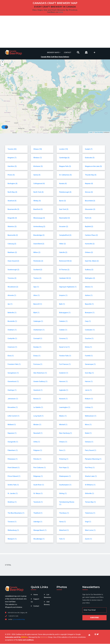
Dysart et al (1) (64, 347)
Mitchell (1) (63, 425)
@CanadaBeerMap (19, 620)
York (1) (62, 539)
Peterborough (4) (65, 192)
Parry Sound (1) (91, 451)
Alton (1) (37, 296)
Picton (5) (11, 175)
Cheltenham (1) (39, 330)
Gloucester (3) (90, 209)
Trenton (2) (37, 278)
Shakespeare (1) (65, 476)
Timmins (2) (12, 278)
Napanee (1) (12, 433)
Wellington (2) (90, 278)
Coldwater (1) (90, 330)
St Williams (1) (90, 485)
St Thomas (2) (64, 270)
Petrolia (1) (37, 459)
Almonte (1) (12, 296)
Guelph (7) (89, 149)
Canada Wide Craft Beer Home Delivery (55, 57)
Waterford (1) (64, 530)
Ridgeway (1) (38, 476)
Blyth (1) (36, 313)
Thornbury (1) (64, 513)
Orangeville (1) (13, 442)
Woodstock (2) (13, 287)
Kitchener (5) (38, 167)
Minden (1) (37, 425)
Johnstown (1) (13, 399)
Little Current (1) (13, 416)
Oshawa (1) (89, 442)
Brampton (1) (90, 313)
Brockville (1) (12, 321)
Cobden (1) (63, 330)
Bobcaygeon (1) (65, 313)
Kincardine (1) (13, 408)
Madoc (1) (63, 416)
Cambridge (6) (64, 158)
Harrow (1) (89, 382)
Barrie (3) (63, 201)
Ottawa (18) (38, 149)
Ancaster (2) (64, 227)
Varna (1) (62, 522)
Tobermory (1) (90, 513)
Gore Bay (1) (89, 373)
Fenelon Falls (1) (65, 356)
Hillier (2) (62, 244)
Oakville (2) (63, 253)
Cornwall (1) (38, 339)
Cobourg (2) (12, 244)
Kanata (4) (63, 184)
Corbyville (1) (12, 339)
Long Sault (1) (38, 416)
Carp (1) (88, 321)
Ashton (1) (89, 296)
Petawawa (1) (13, 459)
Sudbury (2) (89, 270)
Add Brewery (47, 603)
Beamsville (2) (13, 235)
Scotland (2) (38, 270)
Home (36, 595)
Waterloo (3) (12, 227)
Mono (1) (88, 425)
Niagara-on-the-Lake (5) (93, 167)
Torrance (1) (12, 522)
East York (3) (64, 209)
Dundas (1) (37, 347)
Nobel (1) (88, 433)
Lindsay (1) (89, 408)
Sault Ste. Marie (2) (92, 261)
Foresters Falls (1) (14, 364)
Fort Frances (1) (65, 364)
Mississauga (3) (39, 218)
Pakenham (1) (13, 451)
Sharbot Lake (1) (91, 476)
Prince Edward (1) (14, 476)
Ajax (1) (36, 287)
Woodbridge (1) (39, 539)
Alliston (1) (89, 287)
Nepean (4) (89, 184)
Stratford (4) (12, 201)
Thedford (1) (38, 513)
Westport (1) (12, 539)
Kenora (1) (37, 399)
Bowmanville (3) (13, 209)
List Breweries (47, 596)
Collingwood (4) (39, 184)
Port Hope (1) (64, 468)
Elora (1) (11, 356)
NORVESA (44, 637)
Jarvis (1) (88, 390)
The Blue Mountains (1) (16, 513)
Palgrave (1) (38, 451)
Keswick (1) (63, 399)
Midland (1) (12, 425)
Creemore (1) (12, 347)
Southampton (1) (65, 485)
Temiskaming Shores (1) (67, 503)
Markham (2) (12, 253)
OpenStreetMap (99, 133)
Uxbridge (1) (38, 522)
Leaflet (91, 133)
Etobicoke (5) (90, 158)
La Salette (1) (38, 408)
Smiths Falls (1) (13, 485)
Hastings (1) (12, 390)
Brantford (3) (38, 209)
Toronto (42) (12, 149)
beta (61, 12)
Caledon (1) (63, 321)
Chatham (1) (12, 330)
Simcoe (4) (89, 192)
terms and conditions (26, 640)
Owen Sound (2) (13, 261)
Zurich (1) (88, 539)
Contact (68, 53)
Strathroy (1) (12, 502)
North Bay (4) (12, 192)
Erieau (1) (37, 356)
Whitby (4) (37, 201)
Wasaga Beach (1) (40, 530)
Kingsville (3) (12, 218)
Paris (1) (62, 451)
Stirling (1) (63, 494)
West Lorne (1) (90, 530)
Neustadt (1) (38, 433)
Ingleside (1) (64, 390)
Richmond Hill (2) (65, 261)
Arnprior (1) (63, 296)
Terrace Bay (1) (90, 502)
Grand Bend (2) (39, 244)
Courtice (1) (89, 339)
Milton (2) (37, 253)
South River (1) (39, 485)
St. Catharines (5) (65, 175)
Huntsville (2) (90, 244)
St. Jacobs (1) (13, 494)
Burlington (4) (13, 184)
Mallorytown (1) (91, 416)
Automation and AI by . (17, 637)
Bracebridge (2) (39, 235)
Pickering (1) (64, 459)
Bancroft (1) (38, 304)
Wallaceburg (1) (13, 530)
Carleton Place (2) (91, 235)
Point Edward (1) (14, 468)
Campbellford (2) (65, 235)
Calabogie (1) (38, 321)
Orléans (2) (89, 253)
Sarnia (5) (37, 175)
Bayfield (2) (89, 227)
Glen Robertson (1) (40, 373)
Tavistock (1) (38, 502)
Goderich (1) (64, 373)
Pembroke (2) (38, 261)
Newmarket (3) (65, 218)
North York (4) (38, 192)
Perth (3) (88, 218)
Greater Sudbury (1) (40, 382)
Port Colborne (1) (40, 468)
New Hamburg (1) (66, 433)
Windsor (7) (38, 158)
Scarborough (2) (13, 270)
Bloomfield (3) (90, 201)
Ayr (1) (10, 304)
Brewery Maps (53, 53)
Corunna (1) (63, 339)
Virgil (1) (88, 522)
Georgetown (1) (13, 373)
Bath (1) (62, 304)
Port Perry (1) (90, 468)
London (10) (64, 149)
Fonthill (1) (89, 356)
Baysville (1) (89, 304)
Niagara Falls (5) (65, 167)
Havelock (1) (38, 390)
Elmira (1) (88, 347)
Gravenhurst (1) (13, 382)
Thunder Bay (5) (91, 175)
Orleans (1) (63, 442)
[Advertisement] (55, 32)
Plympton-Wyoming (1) (93, 459)
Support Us (35, 601)
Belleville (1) (12, 313)
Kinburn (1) (89, 399)
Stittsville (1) (89, 494)
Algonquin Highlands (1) (68, 287)
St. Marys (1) (38, 494)
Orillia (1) (37, 442)
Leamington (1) (65, 408)
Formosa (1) (38, 364)
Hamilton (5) (12, 167)
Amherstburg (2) (39, 227)
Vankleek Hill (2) (65, 278)
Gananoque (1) (90, 364)
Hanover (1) (63, 382)
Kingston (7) (12, 158)
